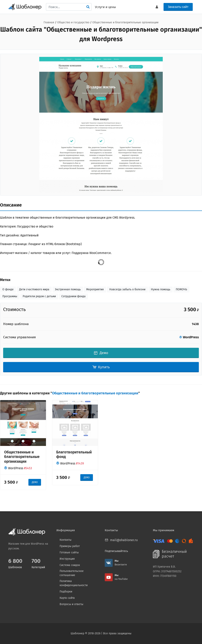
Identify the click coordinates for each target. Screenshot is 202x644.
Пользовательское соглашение (72, 573)
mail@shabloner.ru (124, 540)
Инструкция (67, 559)
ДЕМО (35, 482)
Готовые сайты (69, 552)
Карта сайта (67, 598)
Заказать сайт (178, 7)
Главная (49, 22)
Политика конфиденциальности (74, 583)
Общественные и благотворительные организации (125, 22)
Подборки (66, 592)
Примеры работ (70, 546)
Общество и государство (73, 22)
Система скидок (70, 565)
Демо (101, 353)
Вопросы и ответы (71, 604)
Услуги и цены (105, 7)
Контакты (65, 540)
